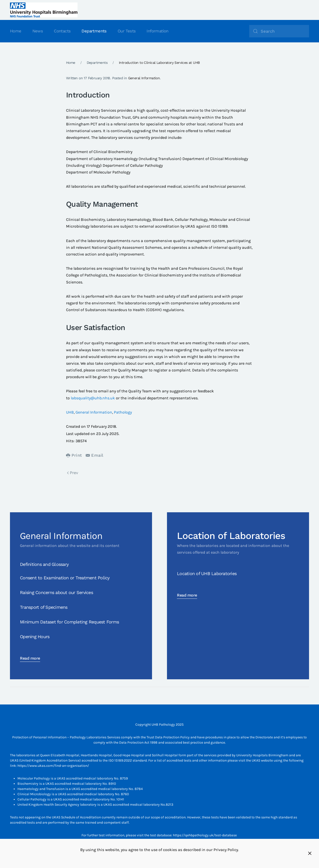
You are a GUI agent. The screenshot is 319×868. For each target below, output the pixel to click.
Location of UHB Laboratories (207, 573)
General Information (144, 78)
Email (95, 455)
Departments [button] (94, 31)
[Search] (279, 31)
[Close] (310, 853)
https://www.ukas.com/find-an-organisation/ (53, 766)
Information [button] (157, 31)
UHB (70, 412)
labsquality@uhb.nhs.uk (93, 398)
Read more (30, 658)
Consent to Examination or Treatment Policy (65, 578)
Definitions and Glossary (44, 564)
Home (16, 31)
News (38, 31)
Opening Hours (35, 637)
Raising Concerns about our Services (56, 592)
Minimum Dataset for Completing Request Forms (69, 622)
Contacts (62, 31)
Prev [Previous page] (73, 473)
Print (74, 455)
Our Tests (127, 31)
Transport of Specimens (44, 607)
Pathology (123, 412)
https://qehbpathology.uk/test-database (205, 835)
